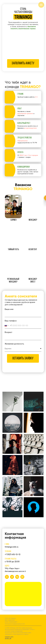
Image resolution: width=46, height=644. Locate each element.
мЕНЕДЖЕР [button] (33, 220)
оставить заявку (23, 358)
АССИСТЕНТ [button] (33, 249)
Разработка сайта (9, 638)
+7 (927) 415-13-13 (13, 554)
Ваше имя (9, 309)
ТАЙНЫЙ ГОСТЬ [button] (13, 249)
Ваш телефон (11, 321)
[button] (13, 207)
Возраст (8, 332)
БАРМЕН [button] (13, 220)
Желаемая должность (14, 344)
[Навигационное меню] (41, 5)
